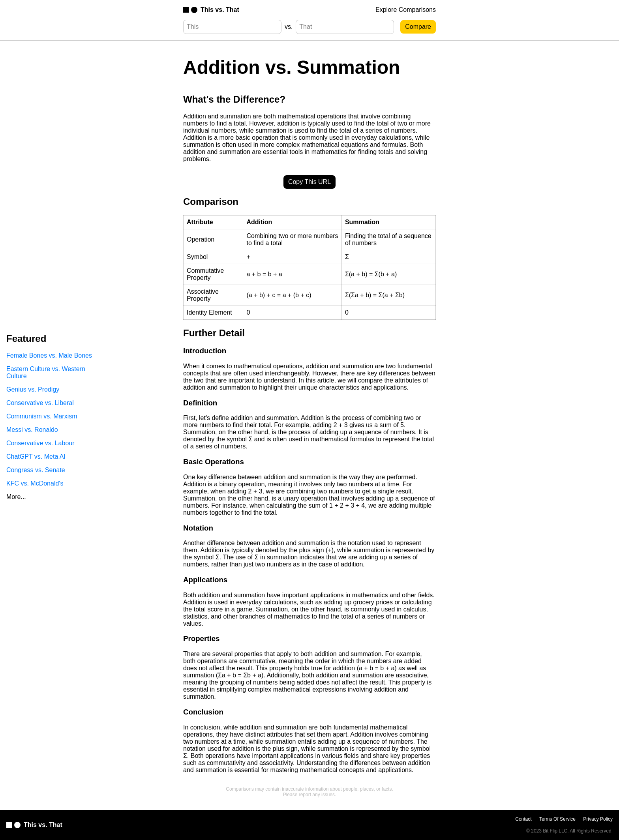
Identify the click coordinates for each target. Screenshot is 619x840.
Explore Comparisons (406, 10)
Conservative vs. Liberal (40, 403)
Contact (523, 819)
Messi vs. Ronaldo (32, 430)
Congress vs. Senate (36, 470)
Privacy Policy (598, 819)
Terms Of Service (557, 819)
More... (16, 497)
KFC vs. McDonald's (35, 483)
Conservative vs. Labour (40, 443)
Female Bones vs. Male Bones (49, 355)
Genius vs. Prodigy (33, 389)
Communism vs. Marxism (42, 416)
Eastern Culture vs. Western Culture (46, 372)
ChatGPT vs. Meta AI (36, 457)
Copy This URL (309, 182)
